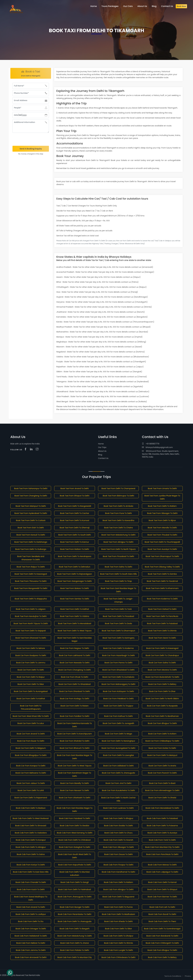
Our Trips (102, 447)
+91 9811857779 (151, 444)
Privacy (188, 976)
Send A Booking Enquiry (31, 149)
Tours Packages (110, 6)
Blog (100, 455)
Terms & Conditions (173, 976)
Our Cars (128, 6)
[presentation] (31, 139)
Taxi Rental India (32, 975)
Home (101, 444)
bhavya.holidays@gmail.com (157, 447)
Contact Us (103, 458)
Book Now (181, 6)
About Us (102, 451)
